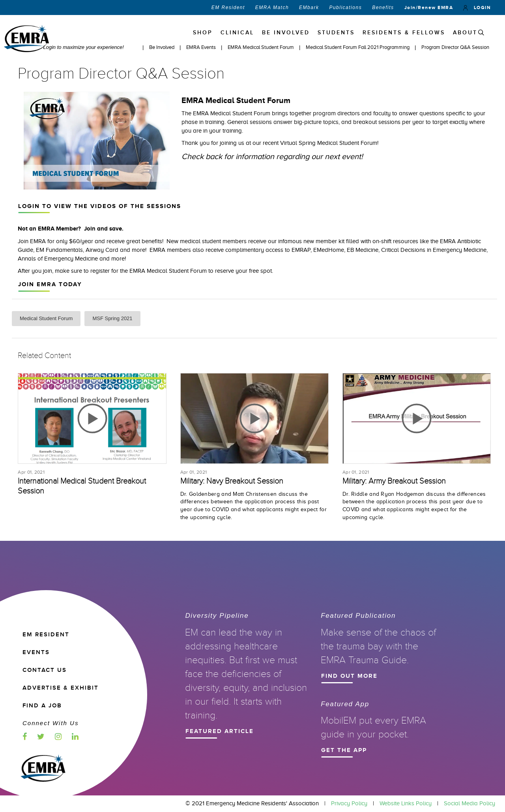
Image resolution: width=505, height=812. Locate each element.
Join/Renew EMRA (429, 8)
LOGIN (477, 8)
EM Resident (228, 8)
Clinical (237, 33)
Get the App (380, 749)
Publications (345, 8)
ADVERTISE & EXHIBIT (61, 688)
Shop (203, 33)
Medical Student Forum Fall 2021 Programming (358, 47)
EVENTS (36, 652)
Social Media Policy (469, 803)
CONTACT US (45, 670)
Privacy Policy (349, 803)
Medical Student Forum (46, 318)
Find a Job (42, 706)
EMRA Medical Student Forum (261, 47)
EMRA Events (202, 47)
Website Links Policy (406, 803)
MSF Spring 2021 (112, 318)
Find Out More (380, 675)
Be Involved (162, 47)
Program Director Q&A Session (455, 47)
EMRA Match (272, 8)
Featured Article (244, 730)
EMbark (309, 8)
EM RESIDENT (46, 635)
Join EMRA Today (251, 283)
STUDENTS (336, 33)
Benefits (383, 8)
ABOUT (465, 33)
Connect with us (50, 723)
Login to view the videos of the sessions (251, 205)
